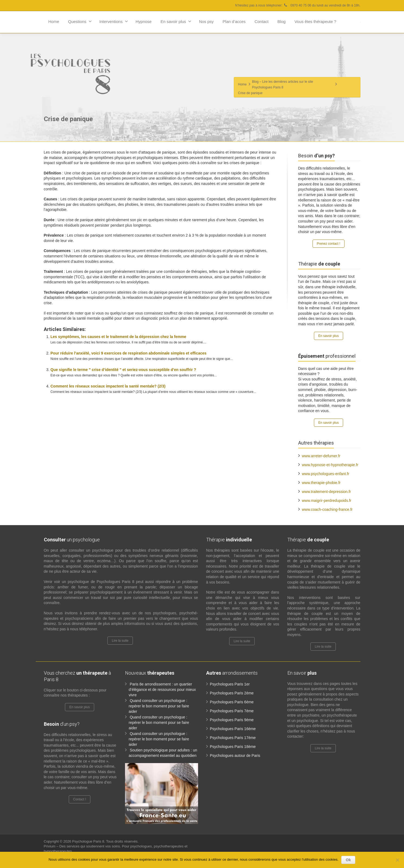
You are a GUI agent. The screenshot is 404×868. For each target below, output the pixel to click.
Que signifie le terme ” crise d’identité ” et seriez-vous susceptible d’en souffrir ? (123, 370)
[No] (397, 860)
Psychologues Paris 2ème (232, 693)
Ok (348, 860)
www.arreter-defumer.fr (321, 456)
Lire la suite (120, 641)
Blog (281, 21)
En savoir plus (176, 21)
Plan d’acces (234, 21)
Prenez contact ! (329, 244)
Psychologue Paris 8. (89, 841)
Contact (262, 21)
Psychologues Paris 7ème (232, 711)
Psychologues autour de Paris (235, 756)
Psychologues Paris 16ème (233, 729)
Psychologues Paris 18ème (233, 747)
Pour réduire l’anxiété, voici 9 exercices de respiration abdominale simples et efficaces (129, 353)
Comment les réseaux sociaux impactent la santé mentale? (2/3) (108, 386)
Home (54, 21)
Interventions (114, 21)
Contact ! (80, 799)
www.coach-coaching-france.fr (327, 509)
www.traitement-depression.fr (326, 492)
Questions (80, 21)
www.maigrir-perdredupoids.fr (327, 501)
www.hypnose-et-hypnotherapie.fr (330, 465)
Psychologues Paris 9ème (232, 720)
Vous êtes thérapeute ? (315, 21)
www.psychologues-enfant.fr (326, 474)
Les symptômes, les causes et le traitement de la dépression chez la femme (119, 337)
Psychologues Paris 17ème (233, 738)
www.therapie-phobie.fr (321, 483)
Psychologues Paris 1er (230, 684)
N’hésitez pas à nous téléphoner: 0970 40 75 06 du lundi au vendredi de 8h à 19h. (298, 5)
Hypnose (144, 21)
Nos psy (206, 21)
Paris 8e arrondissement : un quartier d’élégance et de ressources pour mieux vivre (162, 690)
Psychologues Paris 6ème (232, 702)
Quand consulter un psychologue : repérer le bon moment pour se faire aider (159, 706)
